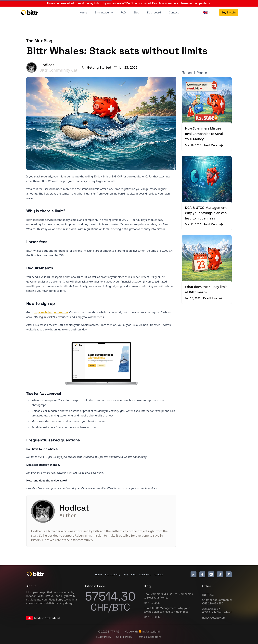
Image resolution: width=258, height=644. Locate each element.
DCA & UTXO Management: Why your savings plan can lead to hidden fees (206, 213)
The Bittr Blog (39, 41)
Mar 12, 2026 (152, 617)
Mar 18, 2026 (152, 603)
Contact (174, 12)
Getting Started (99, 67)
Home (83, 12)
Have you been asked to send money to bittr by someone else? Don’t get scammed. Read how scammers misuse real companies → (129, 3)
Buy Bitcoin (229, 12)
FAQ (123, 12)
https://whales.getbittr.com (51, 312)
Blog (136, 12)
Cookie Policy (125, 637)
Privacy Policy (103, 637)
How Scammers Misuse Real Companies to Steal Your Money (204, 134)
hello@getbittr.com (214, 618)
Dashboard (154, 12)
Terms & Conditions (149, 637)
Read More (211, 145)
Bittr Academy (104, 12)
